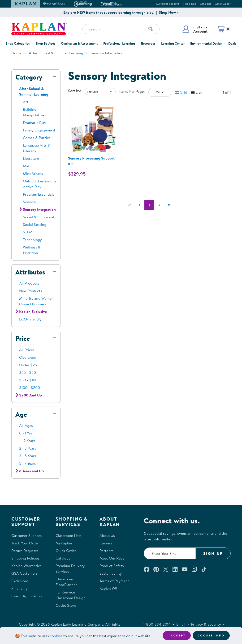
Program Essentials (39, 194)
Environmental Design (206, 43)
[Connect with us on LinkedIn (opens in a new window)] (175, 569)
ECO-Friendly (30, 319)
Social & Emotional (39, 217)
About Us (107, 535)
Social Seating (35, 224)
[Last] (169, 205)
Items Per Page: (132, 91)
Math (27, 166)
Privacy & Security (206, 624)
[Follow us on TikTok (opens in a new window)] (204, 569)
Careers (106, 543)
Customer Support (168, 4)
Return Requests (25, 551)
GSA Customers (24, 573)
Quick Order (223, 4)
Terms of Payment (114, 581)
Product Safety (112, 566)
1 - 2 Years (27, 441)
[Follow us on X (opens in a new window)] (166, 569)
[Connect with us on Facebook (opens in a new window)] (147, 569)
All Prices (27, 350)
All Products (29, 283)
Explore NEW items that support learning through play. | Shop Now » (121, 12)
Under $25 (28, 365)
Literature (31, 158)
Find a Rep (190, 4)
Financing (19, 588)
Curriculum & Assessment (79, 43)
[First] (130, 205)
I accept (177, 635)
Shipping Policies (25, 558)
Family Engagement (39, 130)
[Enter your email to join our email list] (170, 553)
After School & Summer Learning (56, 53)
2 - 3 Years (28, 448)
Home (16, 53)
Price (23, 338)
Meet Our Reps (112, 558)
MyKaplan (64, 543)
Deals (232, 43)
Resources (148, 43)
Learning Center (173, 43)
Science (29, 202)
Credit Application (27, 596)
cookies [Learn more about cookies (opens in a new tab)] (56, 636)
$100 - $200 (30, 387)
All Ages (26, 425)
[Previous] (139, 205)
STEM (28, 232)
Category (29, 77)
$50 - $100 (28, 380)
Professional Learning (119, 43)
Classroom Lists (69, 535)
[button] (196, 29)
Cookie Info (211, 635)
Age (21, 414)
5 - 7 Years (28, 463)
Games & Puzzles (37, 138)
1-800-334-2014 (157, 624)
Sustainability (111, 573)
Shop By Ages (45, 43)
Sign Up (213, 553)
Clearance (27, 357)
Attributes (30, 272)
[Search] (151, 29)
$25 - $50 (28, 372)
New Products (31, 291)
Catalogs (205, 4)
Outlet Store (66, 605)
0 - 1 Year (26, 433)
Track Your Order (25, 543)
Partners (106, 551)
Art (26, 102)
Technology (32, 240)
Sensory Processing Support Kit (91, 161)
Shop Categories (18, 43)
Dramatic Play (35, 122)
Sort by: (75, 91)
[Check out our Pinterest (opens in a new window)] (156, 569)
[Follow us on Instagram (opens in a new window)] (194, 569)
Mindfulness (33, 173)
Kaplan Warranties (26, 566)
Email (181, 624)
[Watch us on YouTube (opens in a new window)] (185, 569)
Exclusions (20, 581)
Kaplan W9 (108, 588)
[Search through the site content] (121, 29)
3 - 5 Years (28, 456)
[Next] (159, 205)
